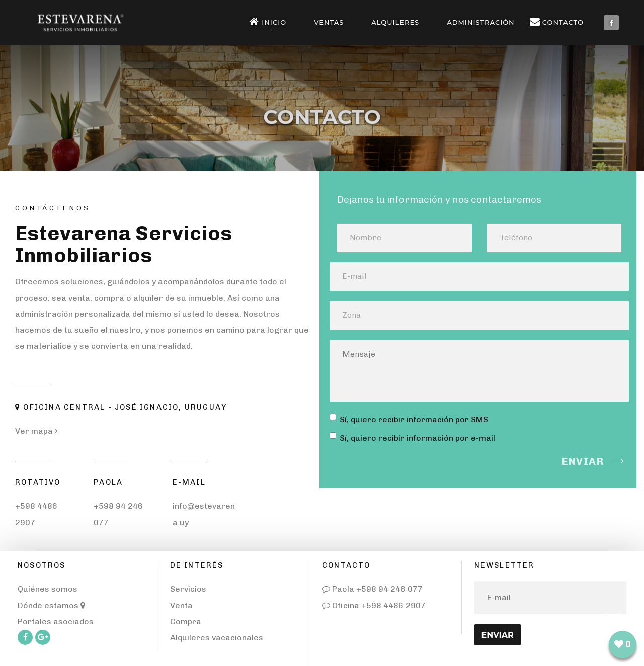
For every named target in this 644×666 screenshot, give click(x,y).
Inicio (270, 22)
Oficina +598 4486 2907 (374, 605)
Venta (181, 605)
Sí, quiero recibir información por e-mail (412, 438)
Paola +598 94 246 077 (372, 589)
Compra (186, 621)
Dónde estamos (51, 605)
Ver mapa (36, 431)
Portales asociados (56, 621)
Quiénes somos (48, 589)
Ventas (329, 22)
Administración (480, 22)
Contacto (559, 22)
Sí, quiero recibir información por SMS (409, 419)
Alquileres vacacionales (217, 638)
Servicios (188, 589)
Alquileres (395, 22)
